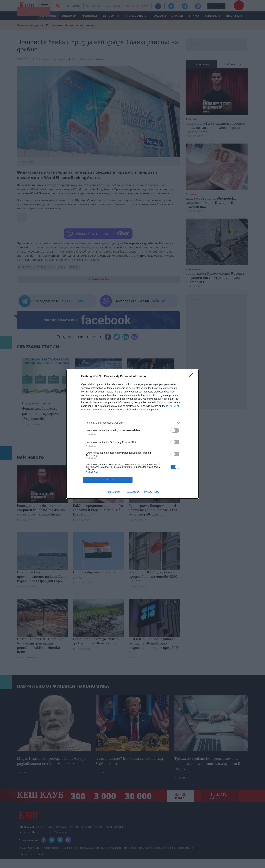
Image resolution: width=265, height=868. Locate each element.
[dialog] (132, 434)
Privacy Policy (152, 492)
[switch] (175, 430)
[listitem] (132, 423)
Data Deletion (113, 492)
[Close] (192, 376)
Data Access (132, 492)
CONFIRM (108, 480)
